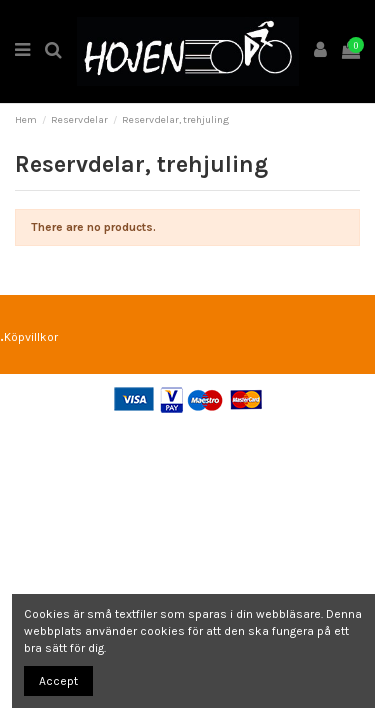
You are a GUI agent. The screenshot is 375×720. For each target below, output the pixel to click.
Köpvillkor (31, 337)
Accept (58, 681)
